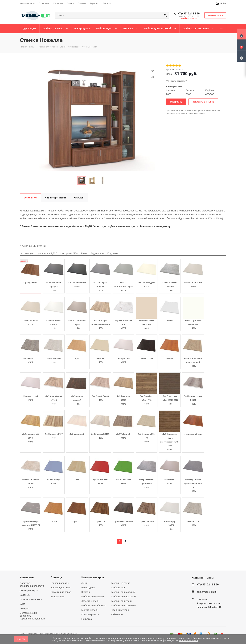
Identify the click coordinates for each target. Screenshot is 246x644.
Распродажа (88, 587)
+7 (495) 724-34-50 (189, 13)
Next (110, 181)
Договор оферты (29, 590)
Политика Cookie (188, 640)
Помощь (56, 577)
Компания (27, 577)
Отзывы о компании (31, 599)
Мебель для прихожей (124, 596)
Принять (21, 639)
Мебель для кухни (122, 601)
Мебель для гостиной (123, 592)
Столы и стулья (120, 610)
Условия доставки (61, 587)
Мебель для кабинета (93, 605)
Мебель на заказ (121, 583)
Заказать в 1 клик (203, 102)
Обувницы (117, 614)
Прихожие (87, 619)
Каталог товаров (93, 577)
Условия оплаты (60, 583)
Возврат (24, 608)
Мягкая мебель (90, 610)
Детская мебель (90, 601)
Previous (74, 181)
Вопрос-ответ (58, 596)
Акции (85, 583)
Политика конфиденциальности (32, 584)
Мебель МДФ (119, 587)
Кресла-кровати (90, 614)
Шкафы (86, 592)
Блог (22, 604)
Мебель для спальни (93, 596)
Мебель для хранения (124, 605)
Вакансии (25, 595)
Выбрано (24, 261)
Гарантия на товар (61, 592)
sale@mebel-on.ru (189, 18)
